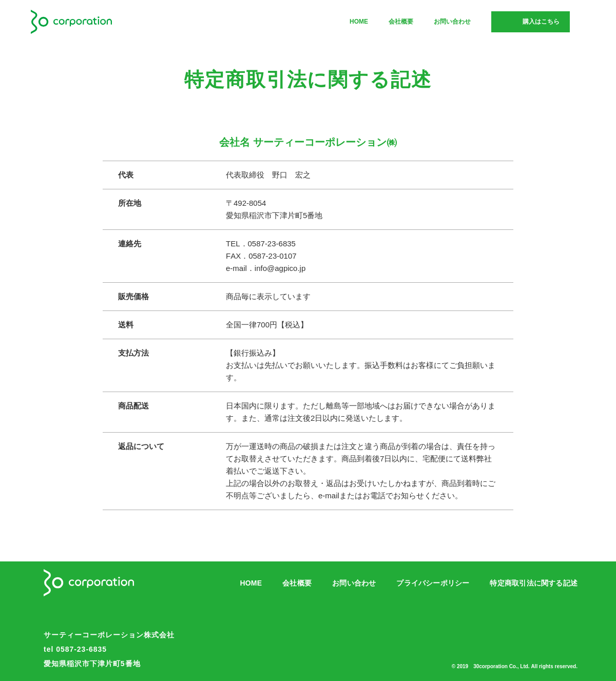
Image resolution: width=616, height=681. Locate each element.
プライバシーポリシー (433, 583)
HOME (359, 22)
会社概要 (401, 22)
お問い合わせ (452, 22)
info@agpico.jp (280, 268)
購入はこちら (541, 22)
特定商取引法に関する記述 (534, 583)
